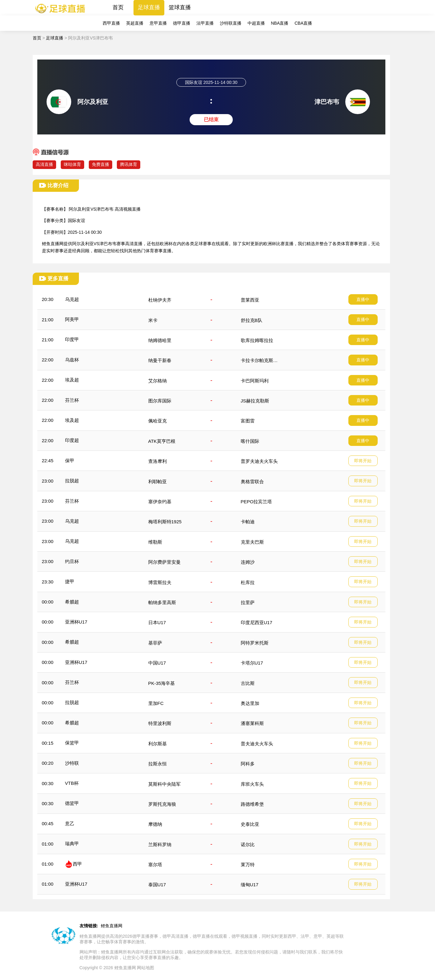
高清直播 (44, 164)
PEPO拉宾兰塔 (256, 502)
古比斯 (248, 683)
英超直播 (135, 23)
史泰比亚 (250, 824)
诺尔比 (248, 844)
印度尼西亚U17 (257, 622)
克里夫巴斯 (252, 542)
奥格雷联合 (252, 482)
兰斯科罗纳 (160, 844)
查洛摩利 (158, 461)
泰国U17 (157, 885)
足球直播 (149, 7)
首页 (118, 7)
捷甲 (70, 581)
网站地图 (146, 968)
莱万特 (248, 865)
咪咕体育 (72, 164)
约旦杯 (72, 561)
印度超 (72, 440)
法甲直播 (205, 23)
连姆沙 (248, 562)
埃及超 (72, 380)
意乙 (70, 824)
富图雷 (248, 421)
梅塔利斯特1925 (165, 522)
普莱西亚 (250, 300)
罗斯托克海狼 (162, 804)
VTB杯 (72, 783)
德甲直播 (182, 23)
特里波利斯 (160, 723)
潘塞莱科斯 (252, 723)
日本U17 (157, 622)
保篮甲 (72, 743)
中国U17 (157, 663)
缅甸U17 (250, 885)
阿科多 (248, 764)
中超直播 (256, 23)
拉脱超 (72, 481)
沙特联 (72, 763)
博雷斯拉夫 (160, 582)
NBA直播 (280, 23)
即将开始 (363, 461)
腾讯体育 (129, 164)
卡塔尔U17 (252, 663)
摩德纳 (155, 824)
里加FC (156, 703)
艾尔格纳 (158, 381)
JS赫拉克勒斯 (255, 401)
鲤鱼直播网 (112, 926)
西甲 (77, 864)
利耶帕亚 (158, 482)
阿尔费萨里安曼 (164, 562)
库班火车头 (252, 784)
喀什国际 (250, 441)
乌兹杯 (72, 360)
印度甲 (72, 339)
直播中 (363, 299)
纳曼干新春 (160, 360)
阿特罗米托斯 (255, 643)
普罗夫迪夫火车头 (259, 461)
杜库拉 (248, 582)
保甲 (70, 461)
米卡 (153, 320)
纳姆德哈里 (160, 340)
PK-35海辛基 (162, 683)
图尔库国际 (160, 401)
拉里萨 (248, 602)
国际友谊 (76, 220)
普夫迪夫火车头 (257, 744)
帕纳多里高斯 (162, 602)
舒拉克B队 (252, 320)
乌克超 (72, 299)
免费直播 (101, 164)
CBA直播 (303, 23)
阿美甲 (72, 319)
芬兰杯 (72, 400)
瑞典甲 (72, 844)
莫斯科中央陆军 (164, 784)
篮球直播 (180, 7)
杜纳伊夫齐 (160, 300)
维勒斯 (155, 542)
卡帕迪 (248, 522)
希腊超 (72, 602)
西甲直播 (111, 23)
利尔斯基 (158, 744)
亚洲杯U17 (76, 622)
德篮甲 (72, 803)
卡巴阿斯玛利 (255, 381)
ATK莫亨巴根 (162, 441)
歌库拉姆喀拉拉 (257, 340)
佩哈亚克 (158, 421)
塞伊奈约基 (160, 502)
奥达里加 (250, 703)
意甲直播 (158, 23)
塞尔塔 (155, 865)
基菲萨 (155, 643)
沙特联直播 (231, 23)
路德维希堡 (252, 804)
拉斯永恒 (158, 764)
